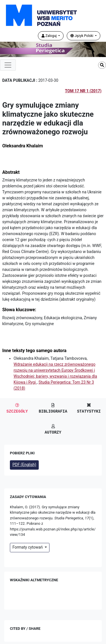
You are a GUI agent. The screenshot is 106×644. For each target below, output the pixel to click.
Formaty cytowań (28, 547)
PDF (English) (24, 465)
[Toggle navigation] (8, 65)
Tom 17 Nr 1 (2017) (83, 91)
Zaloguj (50, 36)
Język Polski (82, 36)
